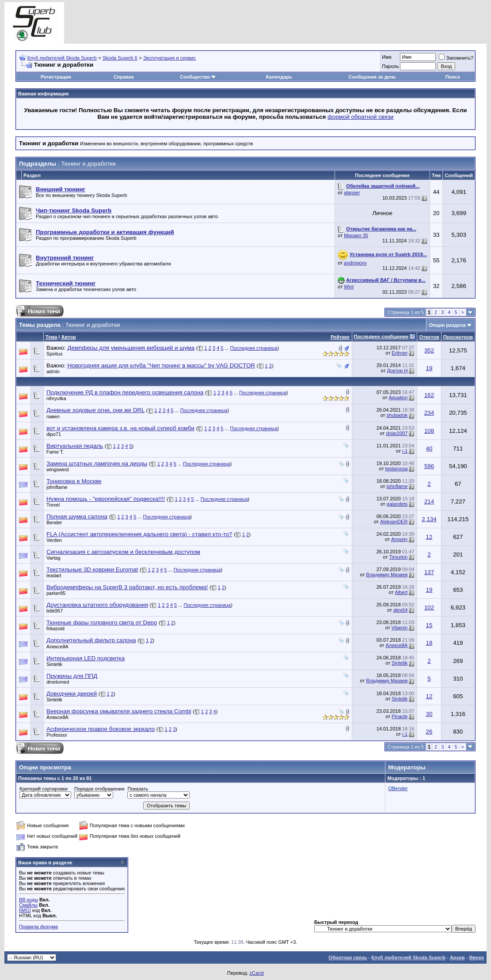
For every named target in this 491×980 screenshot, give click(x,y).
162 (429, 395)
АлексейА (57, 647)
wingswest (58, 469)
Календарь (279, 77)
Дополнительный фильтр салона (91, 640)
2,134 (429, 519)
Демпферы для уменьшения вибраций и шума (131, 348)
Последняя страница (254, 348)
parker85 (56, 593)
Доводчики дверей (72, 694)
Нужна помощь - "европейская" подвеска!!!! (106, 499)
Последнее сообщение (381, 337)
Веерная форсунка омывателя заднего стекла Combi (119, 711)
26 (429, 732)
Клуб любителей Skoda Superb (62, 58)
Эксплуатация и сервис (169, 58)
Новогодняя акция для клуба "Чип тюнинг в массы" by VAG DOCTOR (161, 365)
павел (53, 416)
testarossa (397, 469)
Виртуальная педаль (75, 446)
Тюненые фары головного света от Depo (102, 622)
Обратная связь (348, 957)
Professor (57, 735)
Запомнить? (456, 58)
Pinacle (400, 716)
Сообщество (198, 77)
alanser (352, 193)
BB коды (29, 900)
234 (429, 413)
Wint (349, 287)
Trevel (53, 505)
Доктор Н (398, 371)
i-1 (405, 451)
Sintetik (54, 664)
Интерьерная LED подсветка (86, 658)
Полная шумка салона (77, 516)
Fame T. (55, 452)
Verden (54, 540)
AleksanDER (394, 522)
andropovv (355, 263)
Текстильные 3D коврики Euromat (92, 569)
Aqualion (398, 397)
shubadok (397, 415)
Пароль (390, 66)
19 (429, 368)
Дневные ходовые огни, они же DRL (95, 410)
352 (429, 350)
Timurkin (399, 557)
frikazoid (55, 628)
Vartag (53, 558)
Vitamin (400, 628)
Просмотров (458, 337)
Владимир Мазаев (387, 575)
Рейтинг (340, 337)
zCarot (256, 973)
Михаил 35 (356, 235)
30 (429, 714)
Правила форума (38, 927)
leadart (54, 575)
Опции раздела (447, 325)
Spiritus (55, 354)
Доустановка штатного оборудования (97, 605)
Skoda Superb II (120, 58)
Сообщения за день (372, 77)
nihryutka (56, 398)
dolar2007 (397, 433)
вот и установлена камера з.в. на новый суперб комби (120, 428)
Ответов (429, 337)
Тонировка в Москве (74, 481)
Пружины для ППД (72, 676)
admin (53, 371)
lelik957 (55, 611)
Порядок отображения (99, 789)
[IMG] (25, 910)
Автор (68, 337)
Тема (51, 337)
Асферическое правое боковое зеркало (101, 729)
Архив (457, 957)
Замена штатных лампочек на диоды (97, 464)
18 (429, 643)
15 (429, 625)
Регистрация (56, 77)
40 (429, 448)
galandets (397, 504)
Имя (386, 57)
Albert (402, 592)
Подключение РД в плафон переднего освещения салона (125, 392)
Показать (138, 789)
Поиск (453, 77)
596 (429, 466)
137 (429, 572)
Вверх (477, 957)
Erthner (400, 353)
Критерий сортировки (44, 789)
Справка (124, 77)
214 (429, 501)
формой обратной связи (361, 117)
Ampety (399, 539)
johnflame (57, 487)
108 (429, 431)
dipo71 (54, 434)
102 (429, 607)
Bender (54, 522)
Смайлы (28, 905)
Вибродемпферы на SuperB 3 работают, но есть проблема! (127, 587)
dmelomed (58, 682)
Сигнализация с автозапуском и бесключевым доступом (123, 552)
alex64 (400, 610)
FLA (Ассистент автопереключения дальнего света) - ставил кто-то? (139, 534)
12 (429, 537)
